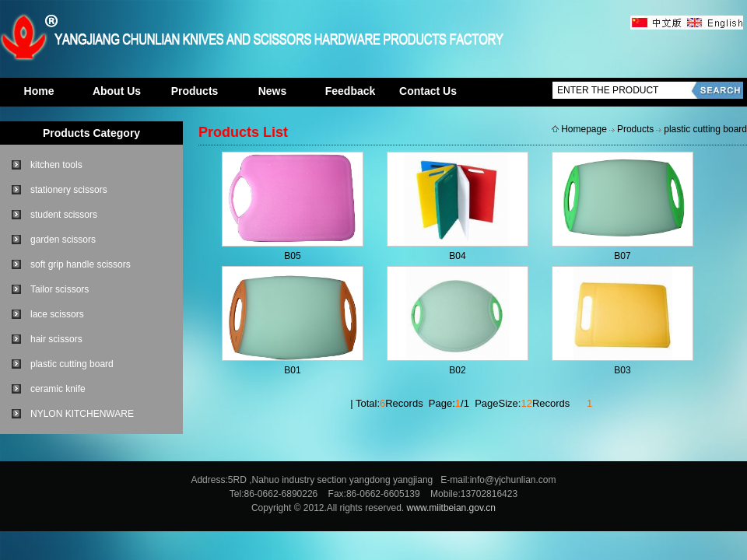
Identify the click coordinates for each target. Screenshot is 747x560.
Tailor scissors (60, 289)
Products (195, 91)
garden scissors (63, 240)
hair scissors (56, 339)
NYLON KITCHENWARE (82, 414)
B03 (622, 370)
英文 (714, 23)
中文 (658, 23)
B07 (622, 256)
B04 (457, 256)
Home (39, 91)
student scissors (64, 215)
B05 (292, 256)
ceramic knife (58, 389)
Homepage (584, 129)
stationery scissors (69, 190)
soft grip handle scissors (81, 264)
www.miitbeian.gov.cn (452, 508)
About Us (117, 91)
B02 (457, 370)
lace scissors (57, 314)
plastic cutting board (72, 364)
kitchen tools (56, 165)
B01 (292, 370)
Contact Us (428, 91)
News (273, 91)
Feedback (351, 91)
